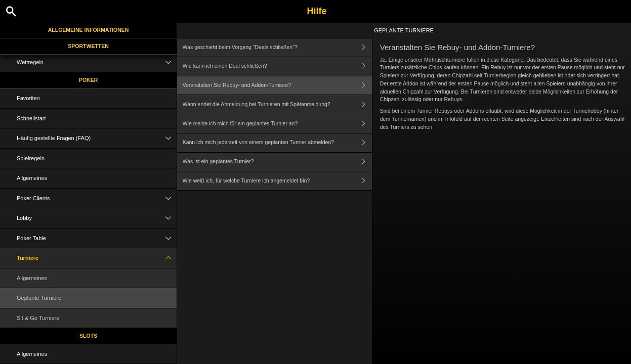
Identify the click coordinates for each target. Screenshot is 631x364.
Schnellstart (31, 118)
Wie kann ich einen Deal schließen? (277, 66)
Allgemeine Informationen (89, 30)
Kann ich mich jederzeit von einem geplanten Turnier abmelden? (277, 143)
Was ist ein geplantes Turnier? (277, 162)
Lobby (97, 218)
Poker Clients (97, 198)
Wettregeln (97, 62)
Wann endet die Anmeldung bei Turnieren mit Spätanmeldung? (277, 104)
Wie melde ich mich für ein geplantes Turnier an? (277, 124)
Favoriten (28, 98)
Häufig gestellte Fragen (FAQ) (97, 138)
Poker (88, 80)
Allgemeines (32, 178)
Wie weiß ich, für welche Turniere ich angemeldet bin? (277, 181)
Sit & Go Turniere (38, 318)
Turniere (97, 258)
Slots (88, 336)
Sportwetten (88, 46)
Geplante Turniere (39, 298)
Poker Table (97, 238)
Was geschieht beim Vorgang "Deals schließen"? (277, 47)
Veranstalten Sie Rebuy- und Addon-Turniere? (277, 86)
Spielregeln (31, 158)
